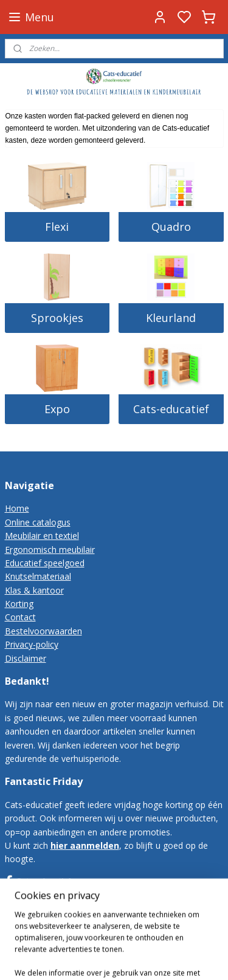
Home (17, 508)
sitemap (126, 958)
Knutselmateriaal (38, 576)
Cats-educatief (171, 409)
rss (151, 958)
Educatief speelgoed (45, 563)
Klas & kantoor (34, 590)
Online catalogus (38, 522)
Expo (57, 409)
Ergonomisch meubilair (50, 550)
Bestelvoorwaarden (43, 631)
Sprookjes (57, 318)
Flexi (57, 227)
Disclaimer (26, 658)
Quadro (171, 227)
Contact (20, 617)
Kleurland (171, 318)
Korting (19, 604)
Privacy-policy (32, 644)
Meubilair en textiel (42, 536)
